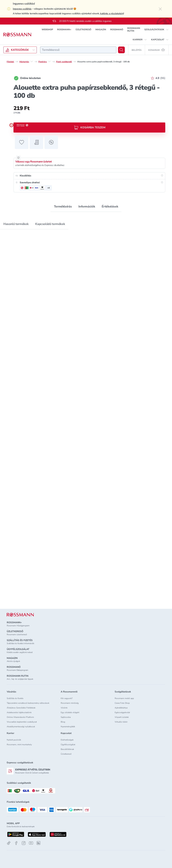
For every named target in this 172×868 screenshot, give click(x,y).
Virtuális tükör (121, 722)
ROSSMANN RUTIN (134, 30)
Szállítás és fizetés (15, 698)
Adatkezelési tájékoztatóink (19, 712)
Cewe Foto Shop (122, 703)
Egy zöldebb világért (70, 712)
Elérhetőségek (67, 740)
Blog (63, 722)
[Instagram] (24, 843)
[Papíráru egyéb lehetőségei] (49, 61)
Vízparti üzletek (122, 717)
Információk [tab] (87, 206)
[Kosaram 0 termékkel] (157, 50)
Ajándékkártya (121, 708)
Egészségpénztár (122, 712)
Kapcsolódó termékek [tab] (50, 224)
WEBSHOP (47, 30)
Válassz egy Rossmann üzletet (34, 162)
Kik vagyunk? (67, 698)
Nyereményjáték (68, 727)
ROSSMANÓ (117, 30)
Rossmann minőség (70, 703)
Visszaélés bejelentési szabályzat (22, 722)
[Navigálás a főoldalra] (17, 35)
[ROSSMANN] (20, 615)
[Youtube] (31, 843)
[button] (156, 30)
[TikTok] (9, 843)
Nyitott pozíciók (14, 740)
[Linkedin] (38, 843)
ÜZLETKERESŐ (83, 30)
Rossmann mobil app (124, 698)
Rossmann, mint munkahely (19, 745)
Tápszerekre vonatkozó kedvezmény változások (28, 703)
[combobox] (78, 50)
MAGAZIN (101, 30)
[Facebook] (16, 843)
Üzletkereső (66, 754)
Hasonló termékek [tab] (16, 224)
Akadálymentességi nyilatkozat (21, 727)
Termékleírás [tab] (63, 206)
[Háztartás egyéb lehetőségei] (32, 61)
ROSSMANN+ (64, 30)
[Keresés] (121, 50)
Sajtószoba (66, 717)
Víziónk (64, 708)
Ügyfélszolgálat (68, 745)
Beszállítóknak (67, 749)
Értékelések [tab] (110, 206)
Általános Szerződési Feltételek (21, 708)
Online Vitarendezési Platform (20, 717)
